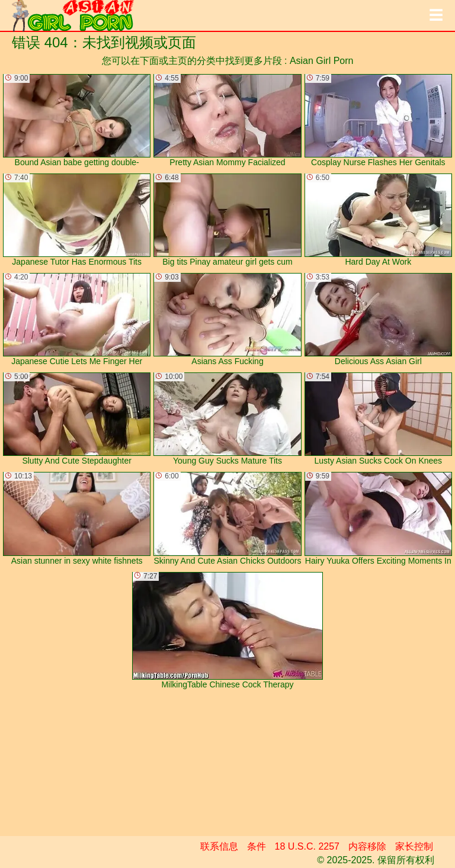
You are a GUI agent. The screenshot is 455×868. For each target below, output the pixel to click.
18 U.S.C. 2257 (307, 846)
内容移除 (367, 846)
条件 (257, 846)
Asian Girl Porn (322, 61)
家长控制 (414, 846)
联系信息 (219, 846)
